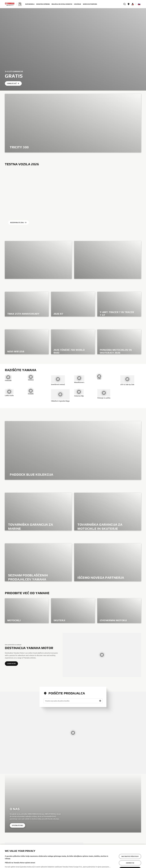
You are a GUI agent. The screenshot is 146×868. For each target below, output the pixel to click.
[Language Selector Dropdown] (139, 4)
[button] (100, 701)
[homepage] (10, 4)
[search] (125, 4)
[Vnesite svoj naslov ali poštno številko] (73, 701)
